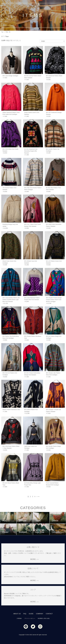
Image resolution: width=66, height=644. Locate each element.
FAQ (25, 614)
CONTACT (49, 614)
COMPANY (40, 614)
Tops (7, 36)
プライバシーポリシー (30, 618)
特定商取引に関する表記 (44, 618)
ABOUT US (17, 614)
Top (2, 32)
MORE (33, 559)
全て (3, 36)
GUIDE (31, 614)
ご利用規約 (19, 618)
